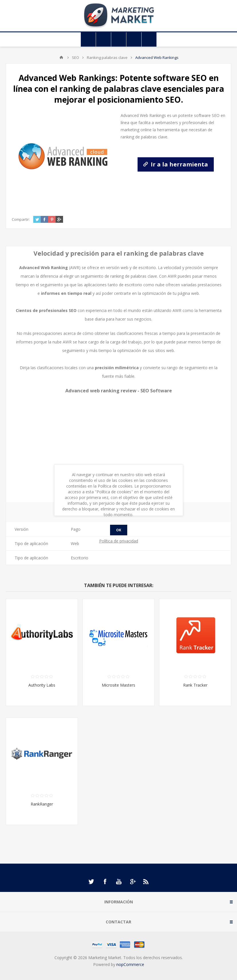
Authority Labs (42, 685)
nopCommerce (130, 964)
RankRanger (42, 804)
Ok (119, 530)
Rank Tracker (195, 685)
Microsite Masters (118, 685)
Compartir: (21, 219)
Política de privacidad (119, 541)
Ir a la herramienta (176, 164)
